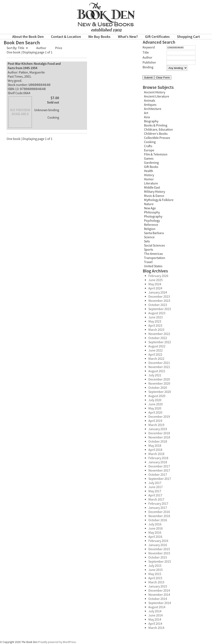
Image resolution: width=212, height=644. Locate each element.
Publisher (149, 63)
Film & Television (156, 154)
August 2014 (157, 607)
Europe (149, 150)
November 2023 (159, 301)
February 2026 (158, 276)
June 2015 (156, 570)
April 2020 (155, 413)
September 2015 (160, 562)
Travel (148, 262)
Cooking (150, 142)
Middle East (152, 188)
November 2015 (159, 553)
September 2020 (160, 392)
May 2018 (155, 446)
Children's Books (156, 134)
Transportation (155, 258)
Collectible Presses (157, 138)
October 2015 (158, 557)
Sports (149, 250)
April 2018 (155, 450)
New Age (150, 208)
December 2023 (159, 297)
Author (42, 48)
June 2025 (156, 280)
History (149, 175)
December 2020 (159, 379)
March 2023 (156, 330)
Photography (153, 217)
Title (23, 48)
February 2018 (158, 458)
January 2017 (158, 508)
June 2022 (156, 350)
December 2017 (159, 466)
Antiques (150, 105)
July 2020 (155, 400)
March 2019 (156, 425)
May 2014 (155, 620)
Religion (150, 229)
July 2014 (155, 611)
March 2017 (156, 500)
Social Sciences (154, 246)
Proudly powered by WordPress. (57, 642)
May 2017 (155, 491)
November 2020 (159, 384)
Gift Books (151, 167)
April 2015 (155, 578)
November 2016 (159, 516)
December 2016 (159, 512)
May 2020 (155, 408)
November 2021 (159, 367)
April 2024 (155, 288)
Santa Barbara (154, 233)
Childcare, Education (158, 130)
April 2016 (155, 537)
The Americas (153, 254)
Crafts (148, 146)
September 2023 (160, 309)
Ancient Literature (157, 96)
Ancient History (155, 92)
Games (149, 159)
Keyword (149, 47)
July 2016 (155, 524)
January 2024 (158, 293)
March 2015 (156, 582)
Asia (147, 117)
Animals (150, 101)
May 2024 (155, 284)
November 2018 (159, 437)
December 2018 (159, 433)
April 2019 (155, 421)
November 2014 (159, 595)
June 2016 (156, 528)
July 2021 (155, 375)
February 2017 (158, 504)
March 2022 (156, 359)
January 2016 (158, 545)
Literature (151, 183)
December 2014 (159, 591)
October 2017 (158, 475)
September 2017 (160, 479)
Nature (149, 204)
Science (149, 237)
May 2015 (155, 574)
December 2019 (159, 417)
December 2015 (159, 549)
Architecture (153, 109)
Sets (147, 241)
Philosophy (152, 212)
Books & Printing (156, 125)
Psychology (152, 221)
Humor (149, 179)
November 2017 (159, 471)
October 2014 (158, 599)
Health (149, 171)
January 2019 (158, 429)
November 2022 (159, 334)
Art (146, 113)
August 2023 (157, 313)
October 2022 (158, 338)
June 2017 (156, 487)
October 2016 (158, 520)
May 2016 (155, 533)
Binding (148, 67)
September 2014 (160, 603)
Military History (154, 192)
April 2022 (155, 355)
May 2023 (155, 321)
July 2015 (155, 566)
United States (153, 266)
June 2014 (156, 615)
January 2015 (158, 586)
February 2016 (158, 541)
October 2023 (158, 305)
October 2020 (158, 388)
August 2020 (157, 396)
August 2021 (157, 371)
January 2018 (158, 462)
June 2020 (156, 404)
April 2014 (155, 624)
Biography (151, 121)
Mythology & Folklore (159, 200)
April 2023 (155, 326)
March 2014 (156, 628)
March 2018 (156, 454)
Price (59, 48)
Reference (151, 225)
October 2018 (158, 442)
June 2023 (156, 317)
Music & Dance (154, 196)
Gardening (151, 163)
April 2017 (155, 495)
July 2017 (155, 483)
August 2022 (157, 346)
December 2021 (159, 363)
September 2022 (160, 342)
